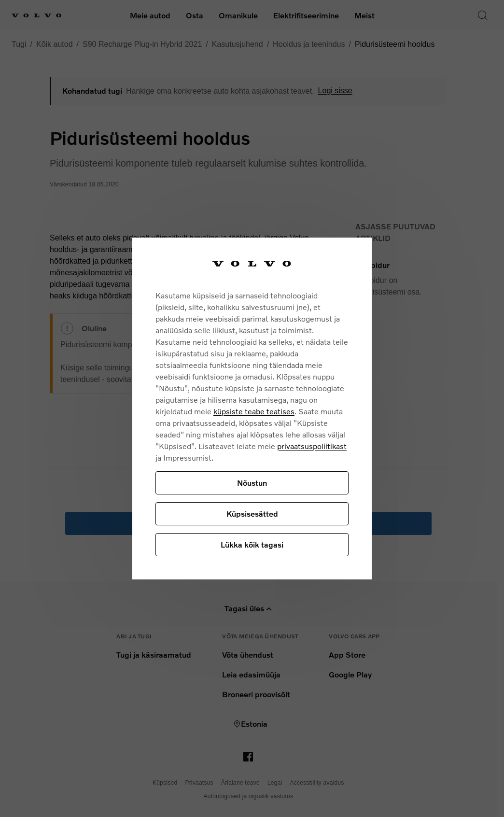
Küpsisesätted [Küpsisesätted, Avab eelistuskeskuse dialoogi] (252, 514)
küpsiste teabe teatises (254, 411)
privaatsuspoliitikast (312, 446)
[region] (252, 409)
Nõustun (252, 483)
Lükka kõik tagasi (252, 544)
